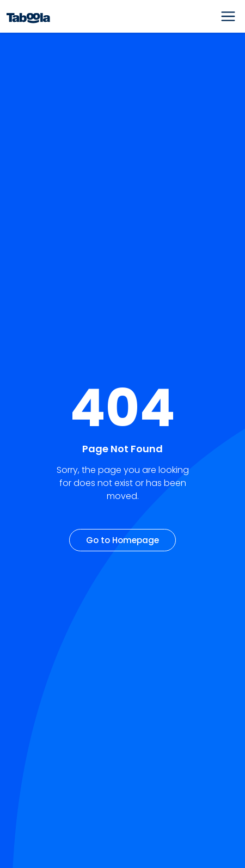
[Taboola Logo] (28, 17)
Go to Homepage (122, 540)
